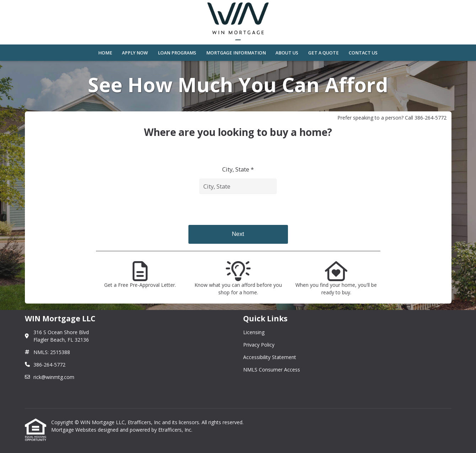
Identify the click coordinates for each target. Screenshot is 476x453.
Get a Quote (323, 53)
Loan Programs (177, 53)
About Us (287, 53)
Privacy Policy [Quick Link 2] (259, 345)
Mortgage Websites (74, 430)
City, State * (238, 169)
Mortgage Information (236, 53)
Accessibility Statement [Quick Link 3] (270, 357)
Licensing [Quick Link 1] (254, 332)
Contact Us (363, 53)
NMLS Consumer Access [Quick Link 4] (272, 370)
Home (105, 53)
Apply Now (135, 53)
